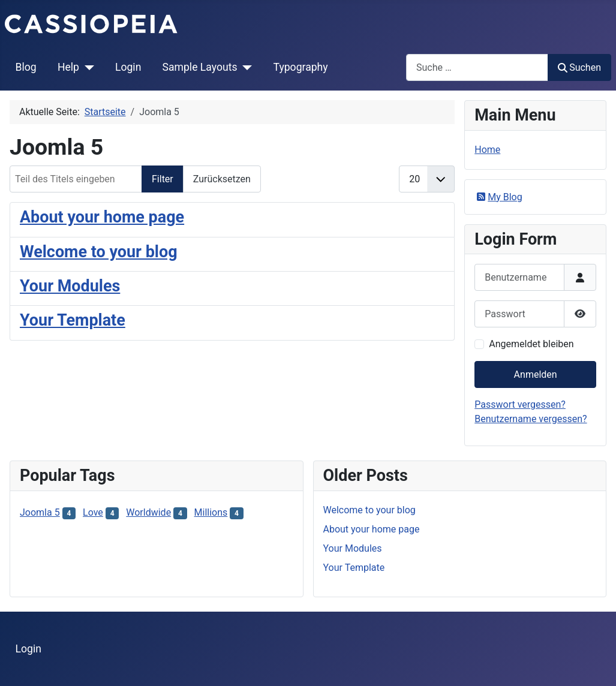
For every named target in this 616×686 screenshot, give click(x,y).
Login (128, 67)
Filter (163, 179)
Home (487, 150)
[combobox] (477, 67)
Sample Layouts (200, 67)
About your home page (102, 217)
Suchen (579, 67)
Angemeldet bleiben (531, 344)
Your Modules (70, 286)
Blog (26, 67)
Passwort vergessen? (520, 404)
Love (93, 512)
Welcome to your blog (99, 252)
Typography (301, 67)
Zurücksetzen (222, 179)
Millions (211, 512)
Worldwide (148, 512)
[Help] (87, 67)
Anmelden (536, 374)
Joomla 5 (40, 512)
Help (68, 67)
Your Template (73, 320)
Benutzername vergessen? (531, 419)
